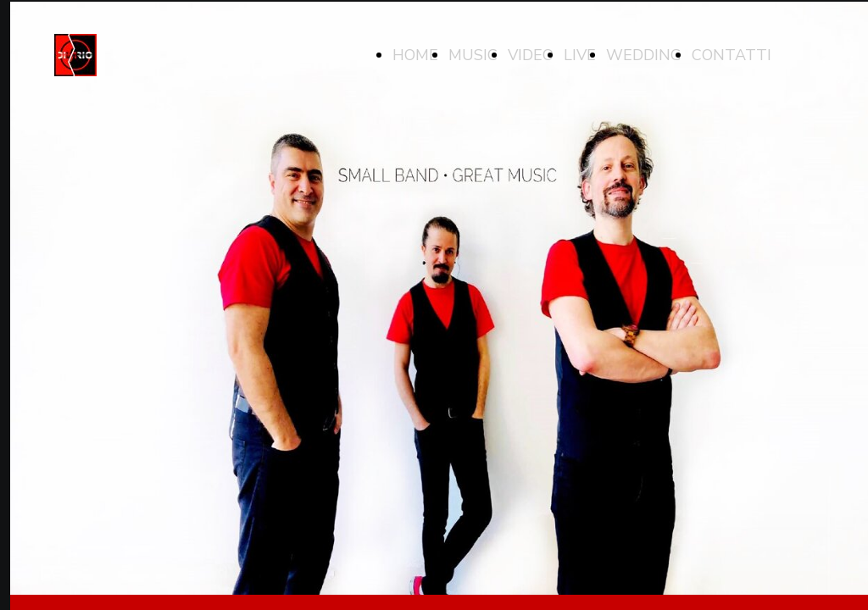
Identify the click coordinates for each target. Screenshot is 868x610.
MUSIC (473, 55)
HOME (415, 55)
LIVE (580, 55)
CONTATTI (732, 55)
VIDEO (531, 55)
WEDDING (644, 55)
